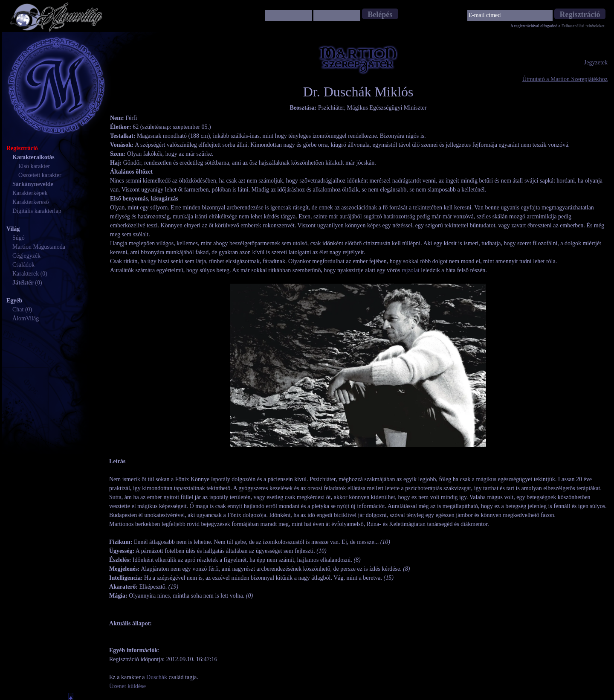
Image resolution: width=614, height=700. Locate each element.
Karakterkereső (31, 202)
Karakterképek (30, 193)
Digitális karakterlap (37, 211)
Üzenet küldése (127, 686)
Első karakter (34, 166)
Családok (23, 265)
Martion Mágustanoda (39, 247)
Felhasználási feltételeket (583, 26)
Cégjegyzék (26, 256)
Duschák (157, 677)
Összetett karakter (40, 175)
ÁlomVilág (26, 318)
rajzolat (411, 270)
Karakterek (26, 274)
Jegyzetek (596, 62)
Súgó (19, 238)
